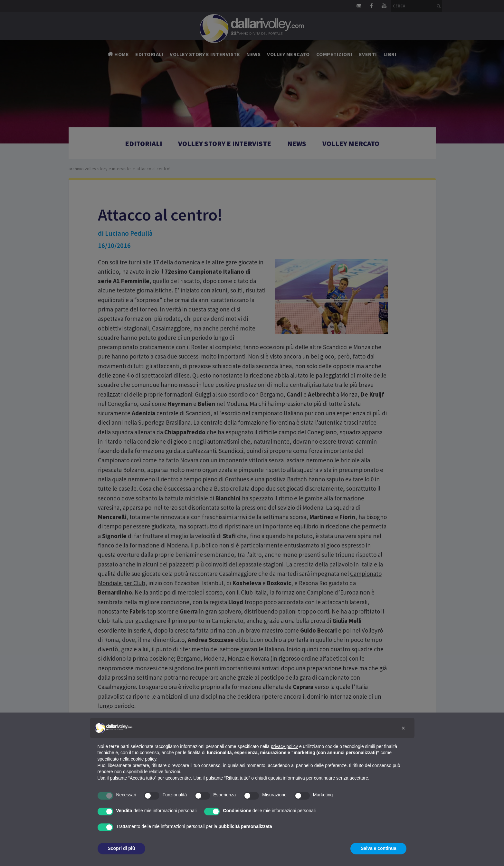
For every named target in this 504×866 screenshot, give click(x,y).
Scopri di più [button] (122, 848)
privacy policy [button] (284, 746)
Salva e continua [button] (378, 848)
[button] (404, 728)
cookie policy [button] (143, 759)
